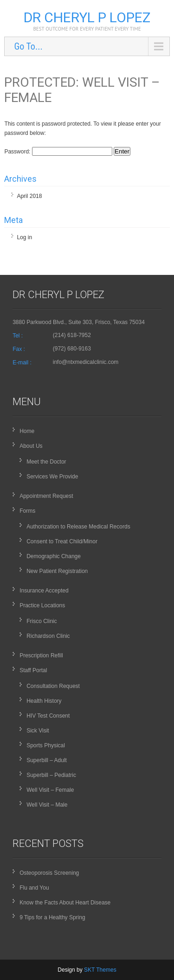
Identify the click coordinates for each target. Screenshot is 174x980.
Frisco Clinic (42, 621)
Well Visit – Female (50, 790)
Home (27, 431)
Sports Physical (46, 745)
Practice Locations (42, 605)
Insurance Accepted (44, 591)
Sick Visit (38, 731)
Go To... (28, 46)
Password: (58, 152)
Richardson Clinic (48, 636)
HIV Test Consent (48, 716)
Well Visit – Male (47, 805)
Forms (27, 511)
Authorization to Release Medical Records (78, 527)
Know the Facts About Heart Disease (65, 903)
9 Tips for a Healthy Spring (52, 917)
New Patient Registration (57, 571)
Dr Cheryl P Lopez (87, 17)
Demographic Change (54, 556)
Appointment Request (46, 496)
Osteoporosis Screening (49, 873)
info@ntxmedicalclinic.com (86, 362)
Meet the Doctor (46, 462)
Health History (44, 701)
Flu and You (34, 888)
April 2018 (29, 196)
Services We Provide (52, 477)
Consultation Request (53, 686)
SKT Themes (100, 970)
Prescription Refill (41, 655)
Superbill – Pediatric (51, 775)
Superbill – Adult (47, 760)
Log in (24, 237)
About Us (31, 446)
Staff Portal (33, 670)
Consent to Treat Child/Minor (62, 541)
